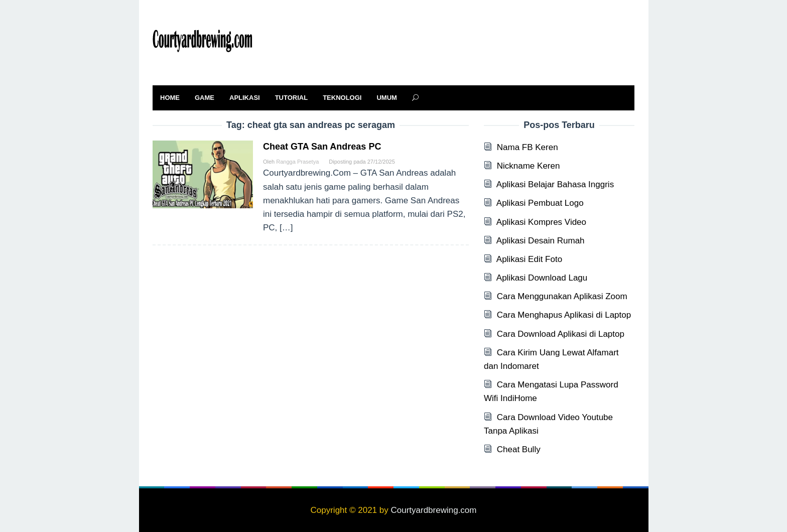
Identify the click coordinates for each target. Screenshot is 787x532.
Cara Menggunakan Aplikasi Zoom (562, 296)
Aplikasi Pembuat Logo (540, 203)
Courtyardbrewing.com (433, 510)
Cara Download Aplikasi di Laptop (561, 334)
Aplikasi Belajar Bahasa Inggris (555, 184)
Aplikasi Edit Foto (529, 259)
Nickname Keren (529, 166)
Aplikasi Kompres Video (541, 222)
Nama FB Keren (528, 147)
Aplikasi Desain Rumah (541, 241)
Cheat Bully (519, 449)
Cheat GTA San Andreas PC (322, 147)
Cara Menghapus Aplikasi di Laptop (564, 315)
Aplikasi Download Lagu (542, 278)
